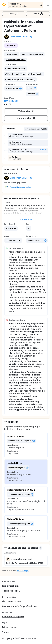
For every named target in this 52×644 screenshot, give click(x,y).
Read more (26, 219)
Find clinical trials (11, 586)
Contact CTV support (13, 617)
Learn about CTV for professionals (20, 606)
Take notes (26, 111)
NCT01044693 (11, 101)
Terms (5, 632)
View (43, 149)
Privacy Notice (9, 627)
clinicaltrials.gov (23, 571)
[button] (12, 54)
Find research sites (12, 601)
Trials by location (11, 591)
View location (26, 118)
